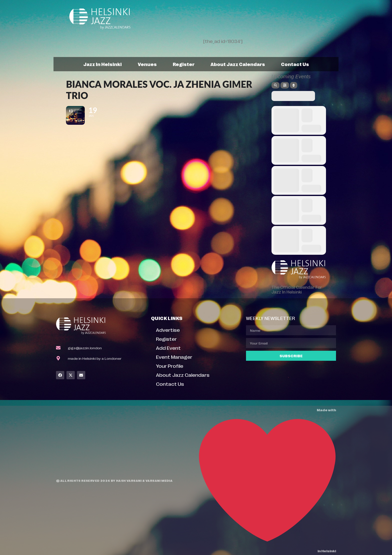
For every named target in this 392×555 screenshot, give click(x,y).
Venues (147, 64)
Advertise (168, 330)
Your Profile (170, 366)
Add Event (168, 348)
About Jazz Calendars (238, 64)
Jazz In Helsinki (102, 64)
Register (184, 64)
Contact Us (295, 64)
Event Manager (174, 357)
